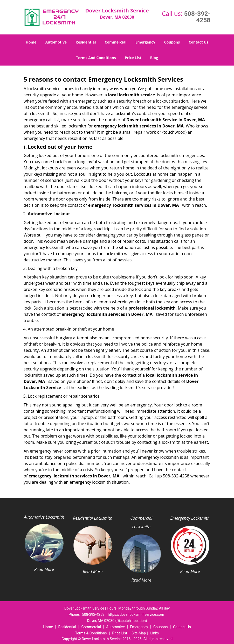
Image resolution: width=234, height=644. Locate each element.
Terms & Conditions (91, 633)
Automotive (56, 42)
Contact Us (198, 42)
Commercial (116, 42)
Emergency (145, 42)
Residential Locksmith (93, 518)
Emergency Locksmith (190, 518)
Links (154, 633)
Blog (154, 58)
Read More (44, 569)
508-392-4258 (197, 17)
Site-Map (139, 633)
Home (31, 42)
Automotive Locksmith (44, 517)
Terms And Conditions (96, 58)
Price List (133, 58)
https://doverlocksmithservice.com (136, 614)
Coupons (172, 42)
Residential (86, 42)
